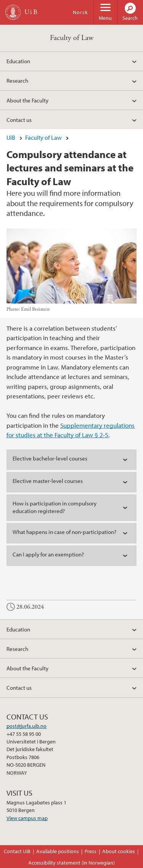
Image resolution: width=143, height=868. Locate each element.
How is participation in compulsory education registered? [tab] (55, 507)
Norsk (80, 12)
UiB (11, 137)
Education (18, 61)
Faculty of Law (72, 38)
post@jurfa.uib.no (27, 726)
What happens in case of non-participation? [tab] (64, 532)
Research (17, 80)
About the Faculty (27, 100)
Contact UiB (17, 851)
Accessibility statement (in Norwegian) (71, 863)
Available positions (58, 851)
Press (91, 851)
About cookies (119, 851)
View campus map (27, 818)
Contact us (19, 120)
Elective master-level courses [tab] (48, 481)
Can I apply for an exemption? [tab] (48, 554)
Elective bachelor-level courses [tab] (50, 458)
